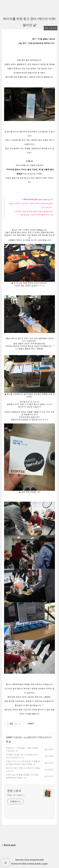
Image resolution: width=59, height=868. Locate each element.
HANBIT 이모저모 (14, 737)
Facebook (31, 864)
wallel (42, 860)
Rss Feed (14, 864)
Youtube (38, 864)
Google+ (45, 864)
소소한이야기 (30, 737)
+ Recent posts (9, 845)
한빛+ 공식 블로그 (16, 795)
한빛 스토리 (14, 791)
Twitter (24, 864)
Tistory (27, 860)
